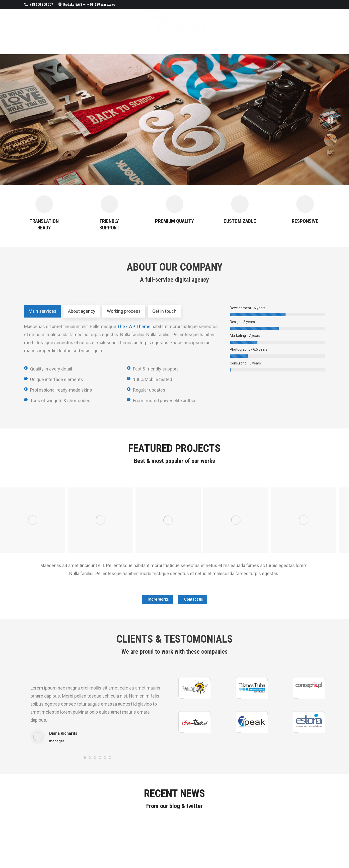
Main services (43, 311)
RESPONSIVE (305, 221)
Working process (124, 311)
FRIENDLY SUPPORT (109, 224)
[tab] (43, 311)
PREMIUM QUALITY (174, 221)
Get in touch (164, 311)
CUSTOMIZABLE (240, 221)
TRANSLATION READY (44, 224)
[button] (85, 758)
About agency (82, 311)
